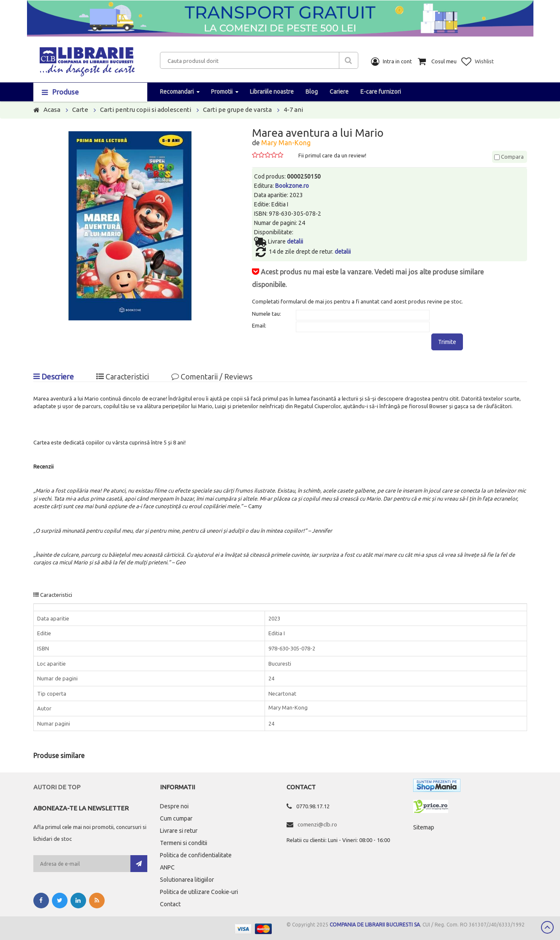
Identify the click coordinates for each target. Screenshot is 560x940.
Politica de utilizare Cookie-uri (199, 892)
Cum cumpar (176, 818)
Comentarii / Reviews (212, 377)
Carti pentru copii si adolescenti (146, 110)
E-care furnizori (381, 92)
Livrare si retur (179, 831)
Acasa (52, 110)
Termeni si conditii (184, 843)
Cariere (339, 92)
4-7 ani (293, 110)
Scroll (547, 927)
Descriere (54, 377)
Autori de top (57, 787)
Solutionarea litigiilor (187, 880)
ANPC (167, 867)
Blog (312, 92)
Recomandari (177, 92)
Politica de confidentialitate (196, 855)
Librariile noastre (272, 92)
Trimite (447, 342)
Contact (170, 904)
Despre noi (174, 806)
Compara (509, 157)
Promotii (222, 92)
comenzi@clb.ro (317, 824)
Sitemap (424, 827)
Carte (80, 110)
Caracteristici (123, 377)
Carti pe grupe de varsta (237, 110)
